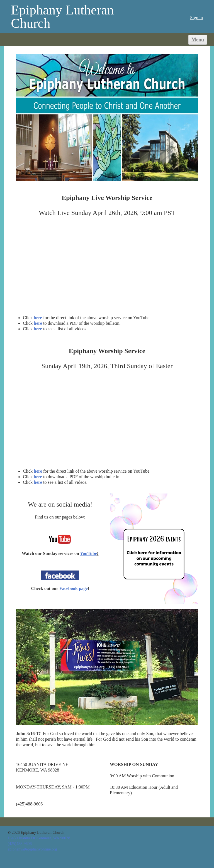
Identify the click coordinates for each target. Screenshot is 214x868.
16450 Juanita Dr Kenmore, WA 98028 (39, 838)
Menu (198, 40)
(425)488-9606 (20, 844)
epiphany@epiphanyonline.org (32, 849)
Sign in (196, 18)
